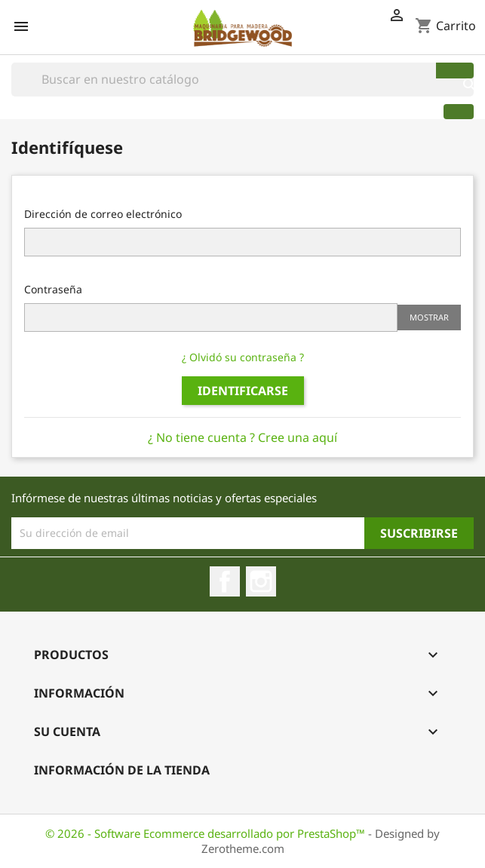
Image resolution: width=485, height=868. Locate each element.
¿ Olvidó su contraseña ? (243, 357)
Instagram (261, 581)
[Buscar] (242, 80)
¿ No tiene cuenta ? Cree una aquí (242, 437)
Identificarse (243, 391)
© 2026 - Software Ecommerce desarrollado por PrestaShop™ (207, 833)
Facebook (225, 581)
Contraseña (53, 289)
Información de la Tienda (122, 770)
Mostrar (429, 317)
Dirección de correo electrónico (103, 214)
